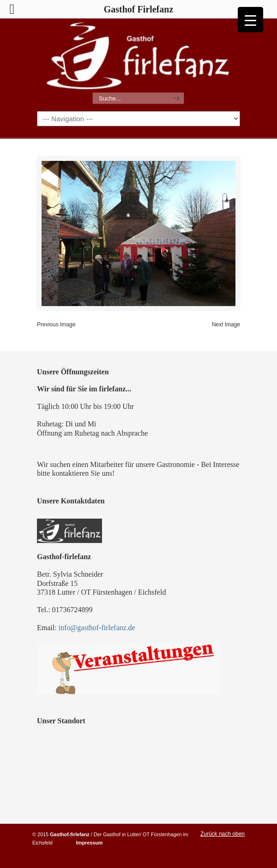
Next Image (226, 325)
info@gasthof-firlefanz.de (97, 628)
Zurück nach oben (223, 834)
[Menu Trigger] (250, 20)
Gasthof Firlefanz (138, 56)
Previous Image (56, 325)
